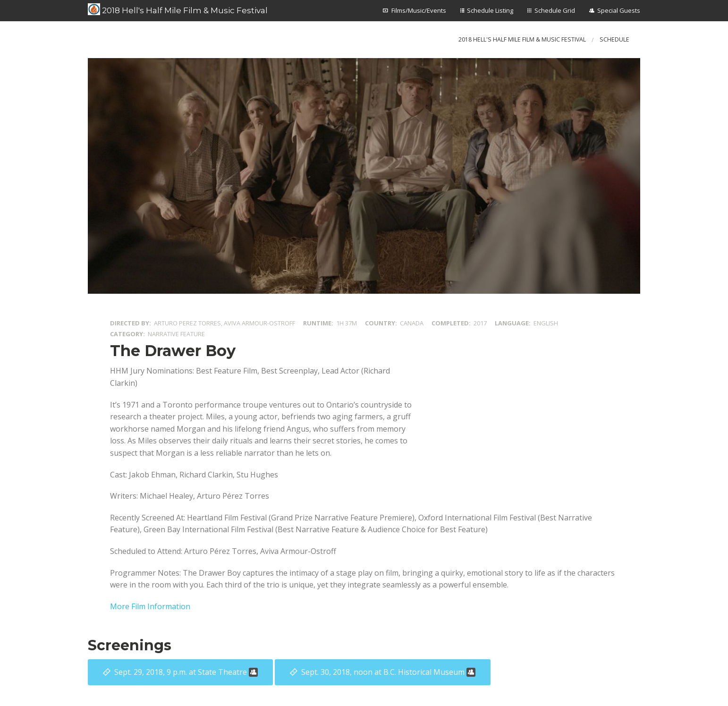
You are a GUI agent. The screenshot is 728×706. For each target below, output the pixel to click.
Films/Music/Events (419, 10)
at (186, 672)
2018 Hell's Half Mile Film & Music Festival (178, 9)
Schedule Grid (555, 10)
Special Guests (619, 10)
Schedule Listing (490, 10)
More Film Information (150, 606)
